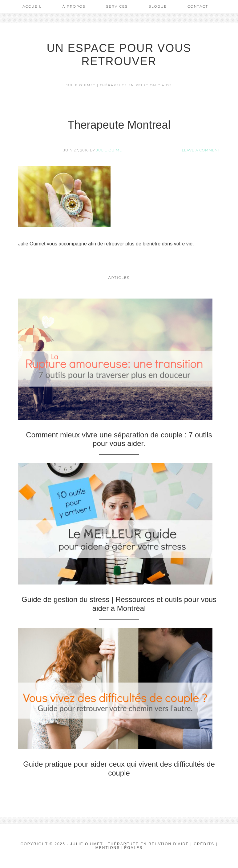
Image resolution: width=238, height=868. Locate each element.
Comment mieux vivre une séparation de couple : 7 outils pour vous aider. (119, 439)
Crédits (204, 844)
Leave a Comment (201, 150)
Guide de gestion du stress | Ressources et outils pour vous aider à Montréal (119, 604)
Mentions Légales (119, 848)
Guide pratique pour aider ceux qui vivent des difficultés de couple (119, 768)
